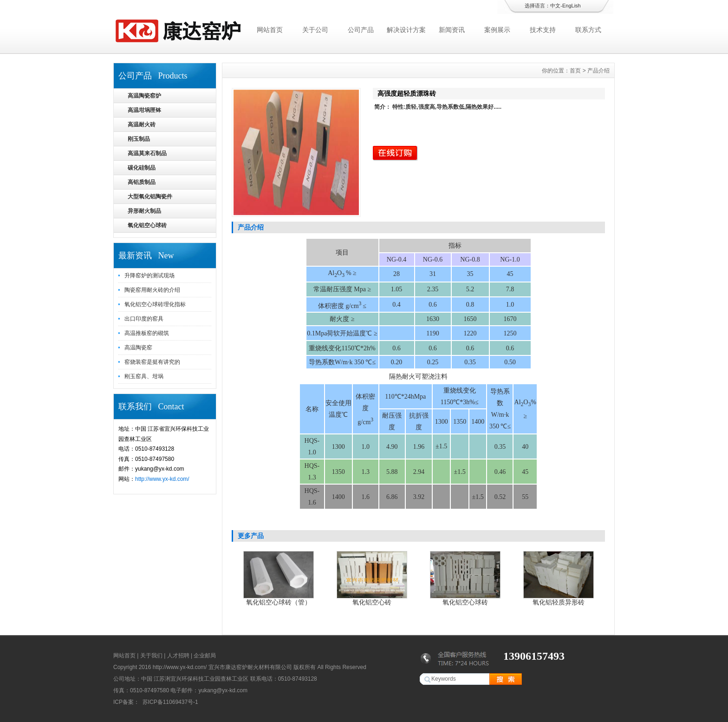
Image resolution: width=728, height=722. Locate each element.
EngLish (572, 6)
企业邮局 (205, 656)
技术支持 (543, 30)
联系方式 (588, 30)
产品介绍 (598, 71)
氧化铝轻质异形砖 (559, 602)
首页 (575, 71)
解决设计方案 (406, 30)
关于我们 (151, 656)
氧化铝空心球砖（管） (279, 602)
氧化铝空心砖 (372, 602)
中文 (555, 6)
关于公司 (315, 30)
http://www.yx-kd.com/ (162, 479)
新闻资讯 (452, 30)
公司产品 (361, 30)
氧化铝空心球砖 (465, 602)
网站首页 (270, 30)
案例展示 (497, 30)
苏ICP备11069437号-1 (169, 702)
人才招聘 (178, 656)
